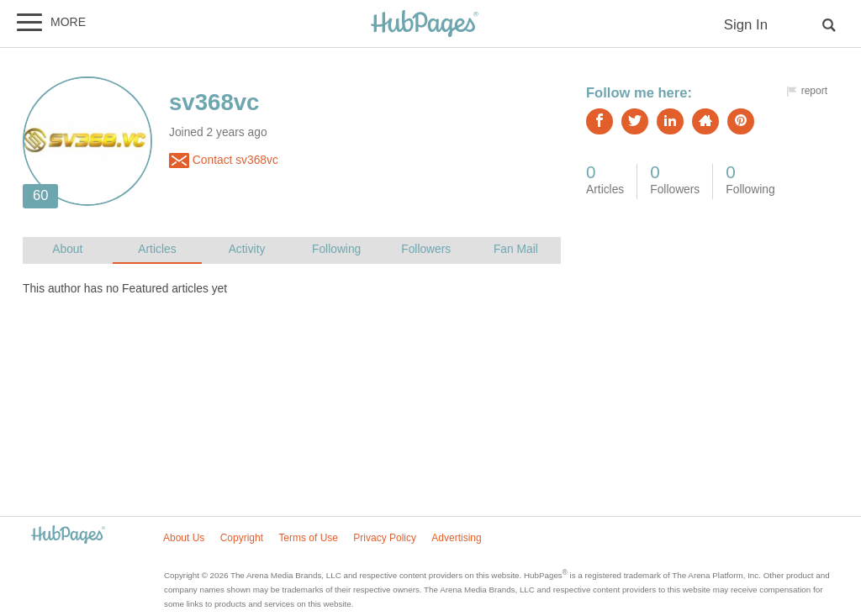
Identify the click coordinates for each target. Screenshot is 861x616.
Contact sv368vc (224, 161)
